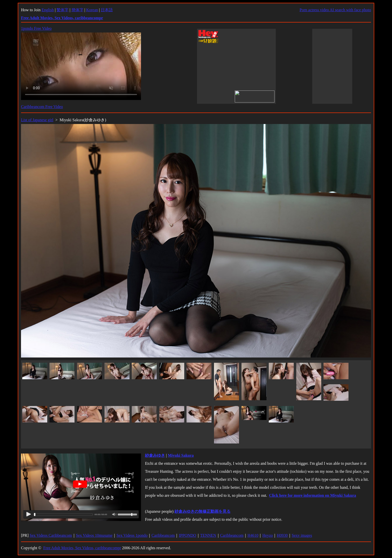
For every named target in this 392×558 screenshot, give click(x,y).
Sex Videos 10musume (94, 535)
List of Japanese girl (37, 120)
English (48, 10)
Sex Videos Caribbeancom (51, 535)
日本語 (107, 10)
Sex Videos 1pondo (132, 535)
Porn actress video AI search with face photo (335, 10)
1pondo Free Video (36, 28)
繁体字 (62, 10)
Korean (92, 10)
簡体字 (77, 10)
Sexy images (302, 535)
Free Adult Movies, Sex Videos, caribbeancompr (82, 548)
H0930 (282, 535)
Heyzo (267, 535)
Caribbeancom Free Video (42, 107)
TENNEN (208, 535)
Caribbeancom (163, 535)
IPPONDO (187, 535)
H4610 (253, 535)
